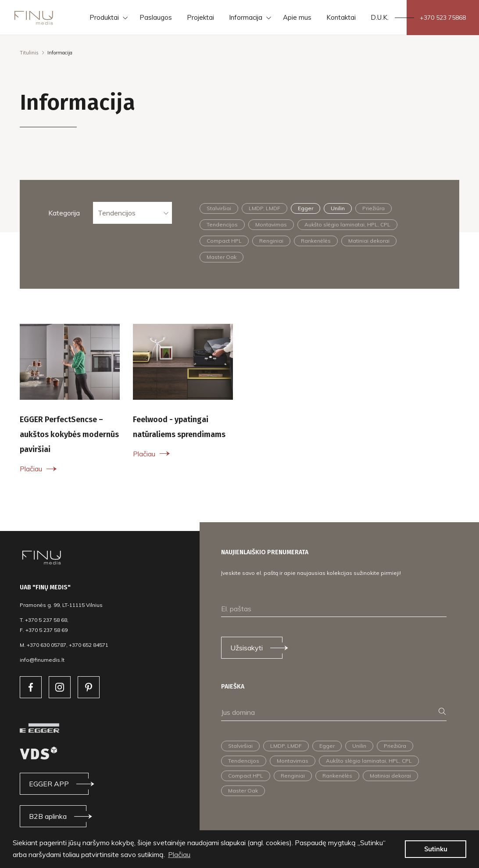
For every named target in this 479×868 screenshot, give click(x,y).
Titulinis (29, 53)
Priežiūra (374, 208)
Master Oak (222, 257)
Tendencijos (117, 213)
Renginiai (271, 241)
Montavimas (271, 224)
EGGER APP (49, 784)
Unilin (338, 208)
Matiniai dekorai (369, 241)
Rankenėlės (316, 241)
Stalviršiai (219, 208)
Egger (306, 208)
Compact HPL (224, 241)
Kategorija (64, 213)
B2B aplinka (48, 816)
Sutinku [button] (436, 849)
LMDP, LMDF (265, 208)
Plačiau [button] (179, 854)
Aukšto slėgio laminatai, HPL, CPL (347, 224)
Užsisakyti (247, 648)
